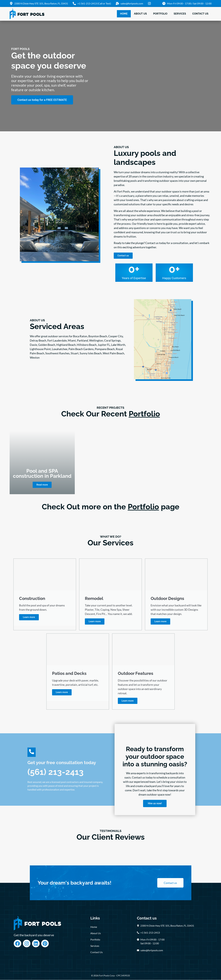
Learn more (29, 617)
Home (124, 14)
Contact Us (200, 14)
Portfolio (160, 14)
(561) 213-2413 (56, 772)
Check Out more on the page (111, 507)
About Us (140, 14)
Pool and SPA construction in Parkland (42, 473)
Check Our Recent (111, 414)
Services (180, 14)
